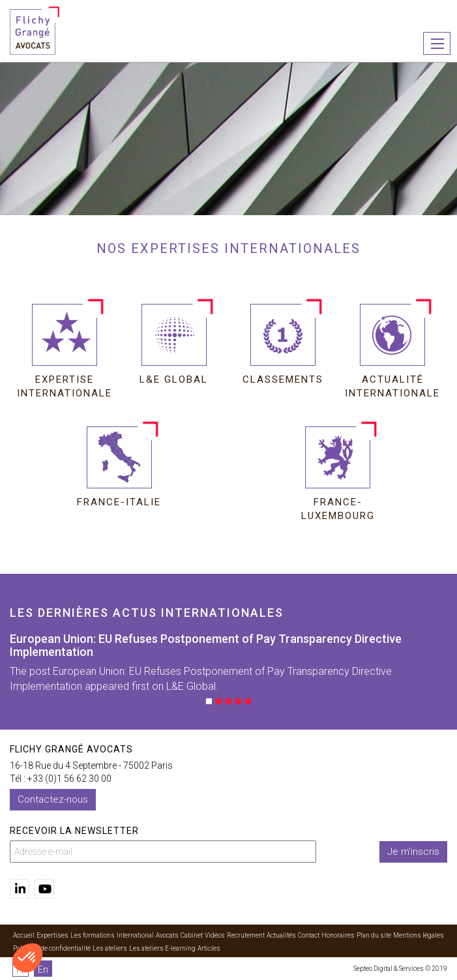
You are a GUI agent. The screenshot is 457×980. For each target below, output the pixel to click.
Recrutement (246, 935)
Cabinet (192, 935)
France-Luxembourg (338, 506)
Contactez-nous (53, 799)
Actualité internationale (392, 384)
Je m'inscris (413, 852)
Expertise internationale (65, 384)
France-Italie (119, 502)
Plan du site (374, 935)
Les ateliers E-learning (162, 948)
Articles (209, 948)
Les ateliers (110, 948)
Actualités (281, 935)
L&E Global (174, 379)
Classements (283, 379)
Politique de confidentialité (52, 948)
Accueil (24, 935)
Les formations (93, 935)
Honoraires (338, 935)
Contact (309, 935)
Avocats (167, 935)
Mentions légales (419, 935)
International (135, 935)
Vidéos (215, 935)
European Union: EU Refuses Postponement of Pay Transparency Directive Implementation (206, 645)
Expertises (52, 935)
